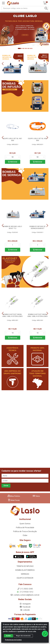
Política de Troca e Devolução (25, 531)
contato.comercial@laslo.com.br (25, 595)
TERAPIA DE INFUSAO (25, 566)
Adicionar (13, 162)
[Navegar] (3, 30)
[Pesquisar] (46, 8)
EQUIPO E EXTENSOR (25, 578)
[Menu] (3, 3)
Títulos (36, 496)
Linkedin (25, 610)
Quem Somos (25, 524)
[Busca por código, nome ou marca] (23, 8)
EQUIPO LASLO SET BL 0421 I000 (13, 140)
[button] (19, 48)
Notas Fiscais (14, 500)
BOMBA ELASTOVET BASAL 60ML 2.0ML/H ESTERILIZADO (13, 315)
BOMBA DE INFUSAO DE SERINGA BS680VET (38, 227)
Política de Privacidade (25, 528)
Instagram (25, 604)
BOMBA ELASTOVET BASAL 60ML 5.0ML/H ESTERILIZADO (38, 315)
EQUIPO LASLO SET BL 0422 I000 (38, 140)
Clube (25, 535)
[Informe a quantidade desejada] (13, 157)
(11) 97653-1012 (25, 592)
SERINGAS (25, 574)
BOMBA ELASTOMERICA (25, 570)
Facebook (25, 607)
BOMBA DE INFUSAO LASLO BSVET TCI (13, 227)
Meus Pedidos (14, 496)
